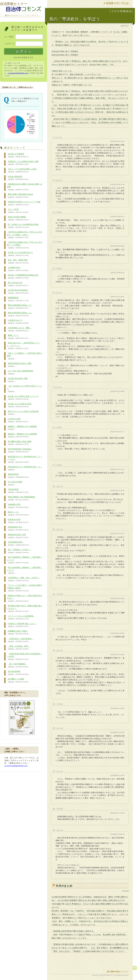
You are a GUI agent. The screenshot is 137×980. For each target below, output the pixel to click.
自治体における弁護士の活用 (19, 405)
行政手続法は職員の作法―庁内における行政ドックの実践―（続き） (25, 235)
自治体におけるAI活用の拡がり (20, 254)
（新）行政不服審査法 (18, 665)
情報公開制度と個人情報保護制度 (21, 498)
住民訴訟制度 (18, 491)
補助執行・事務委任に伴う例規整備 (22, 428)
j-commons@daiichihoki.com (18, 73)
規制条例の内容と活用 (18, 536)
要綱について (18, 337)
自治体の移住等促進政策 (18, 292)
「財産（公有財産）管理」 (18, 648)
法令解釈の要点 (18, 269)
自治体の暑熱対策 (18, 178)
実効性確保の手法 (18, 529)
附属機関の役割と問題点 (18, 633)
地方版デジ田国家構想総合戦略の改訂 (23, 277)
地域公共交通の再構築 (18, 218)
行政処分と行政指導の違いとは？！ (22, 625)
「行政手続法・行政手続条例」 (20, 640)
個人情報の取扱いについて (118, 972)
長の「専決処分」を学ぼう (19, 551)
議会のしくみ (18, 513)
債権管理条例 (18, 476)
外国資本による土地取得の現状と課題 (23, 163)
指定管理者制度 (18, 673)
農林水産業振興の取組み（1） (20, 314)
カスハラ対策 (18, 211)
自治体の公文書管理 (18, 155)
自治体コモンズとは (117, 3)
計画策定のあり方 (18, 322)
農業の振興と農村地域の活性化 (20, 196)
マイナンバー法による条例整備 (21, 618)
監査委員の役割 (18, 521)
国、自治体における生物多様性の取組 (23, 226)
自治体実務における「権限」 (19, 329)
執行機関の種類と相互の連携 (19, 443)
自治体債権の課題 (18, 544)
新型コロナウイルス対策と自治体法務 (23, 413)
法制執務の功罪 (18, 506)
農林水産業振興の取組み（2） (20, 307)
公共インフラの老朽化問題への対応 (22, 170)
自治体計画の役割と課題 (17, 380)
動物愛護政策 (18, 299)
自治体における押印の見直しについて (23, 398)
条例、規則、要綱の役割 (18, 261)
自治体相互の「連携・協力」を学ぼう (24, 579)
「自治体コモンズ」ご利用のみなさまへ (17, 87)
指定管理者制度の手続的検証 (19, 451)
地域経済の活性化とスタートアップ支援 (24, 203)
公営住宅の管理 (18, 420)
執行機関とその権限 (18, 680)
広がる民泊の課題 (15, 483)
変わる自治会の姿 (18, 284)
